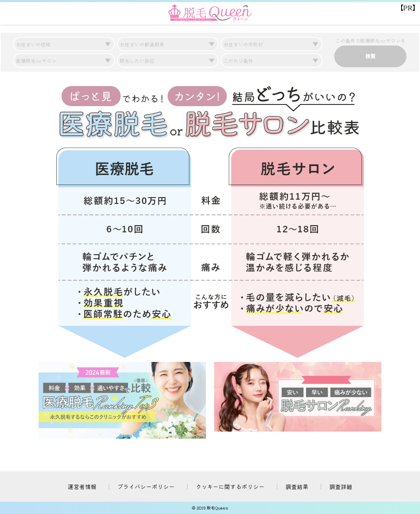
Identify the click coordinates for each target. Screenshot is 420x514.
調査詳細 (341, 487)
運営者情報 (82, 487)
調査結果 (297, 487)
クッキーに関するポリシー (230, 487)
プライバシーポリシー (146, 487)
